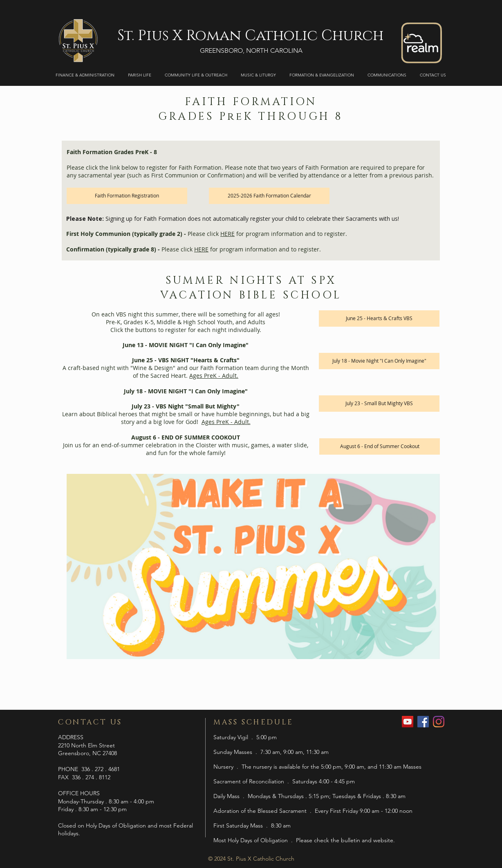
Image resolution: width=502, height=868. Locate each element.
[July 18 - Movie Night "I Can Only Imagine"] (379, 361)
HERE (227, 234)
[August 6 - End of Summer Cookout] (380, 446)
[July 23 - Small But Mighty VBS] (379, 404)
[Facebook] (423, 722)
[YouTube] (408, 722)
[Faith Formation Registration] (127, 196)
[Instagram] (439, 722)
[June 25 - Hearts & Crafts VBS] (379, 318)
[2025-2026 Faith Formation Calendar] (269, 196)
